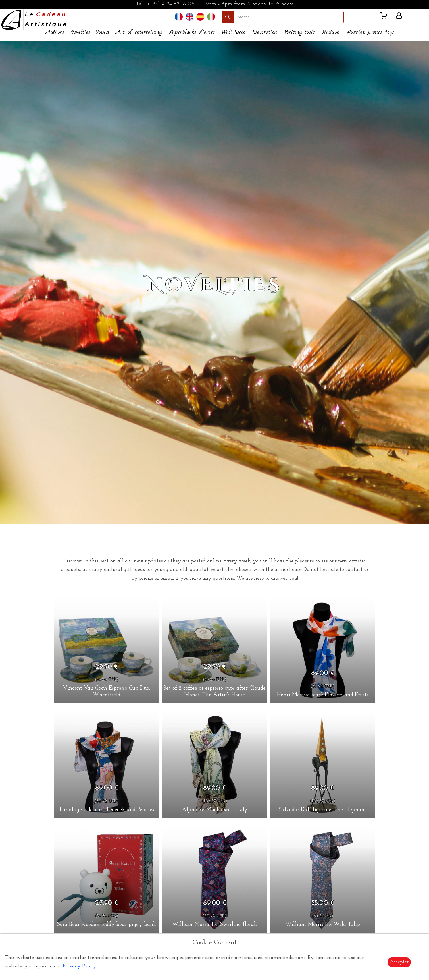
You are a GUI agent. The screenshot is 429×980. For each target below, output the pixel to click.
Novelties (80, 32)
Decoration (265, 32)
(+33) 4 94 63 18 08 (171, 4)
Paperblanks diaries (192, 32)
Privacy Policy (80, 966)
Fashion (331, 32)
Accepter (399, 962)
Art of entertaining (139, 32)
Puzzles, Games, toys (370, 32)
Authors (55, 32)
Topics (103, 32)
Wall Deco (234, 32)
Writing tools (300, 32)
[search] (289, 17)
